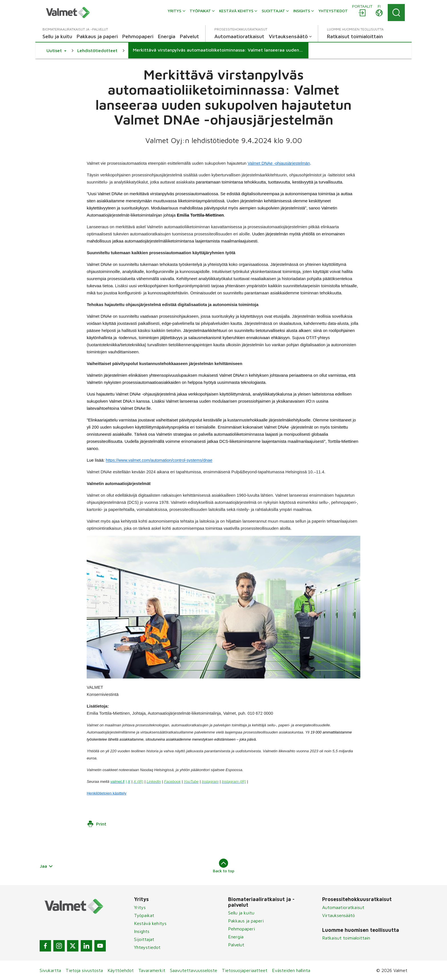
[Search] (396, 13)
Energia (236, 937)
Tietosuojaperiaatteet (245, 970)
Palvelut (236, 945)
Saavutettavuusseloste (194, 970)
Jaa (46, 866)
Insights (142, 931)
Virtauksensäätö (339, 915)
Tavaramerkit (152, 970)
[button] (56, 50)
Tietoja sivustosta (84, 970)
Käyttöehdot (121, 970)
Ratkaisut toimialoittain (346, 938)
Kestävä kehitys (150, 923)
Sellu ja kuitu (241, 913)
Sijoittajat (144, 939)
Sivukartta (50, 970)
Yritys (140, 907)
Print (97, 824)
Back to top (224, 866)
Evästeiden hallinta (291, 970)
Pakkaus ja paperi (246, 921)
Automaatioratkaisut (343, 907)
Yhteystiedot (147, 947)
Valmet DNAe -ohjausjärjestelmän (279, 163)
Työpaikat (144, 915)
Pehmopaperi (241, 929)
